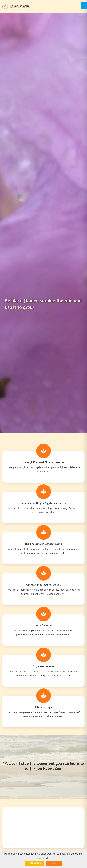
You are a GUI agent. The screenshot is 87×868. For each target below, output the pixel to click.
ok (54, 863)
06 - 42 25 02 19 (12, 748)
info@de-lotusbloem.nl (15, 759)
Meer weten (35, 863)
